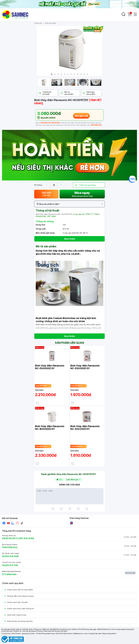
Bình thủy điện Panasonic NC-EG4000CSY (50, 367)
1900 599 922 (96, 125)
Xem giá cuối (81, 116)
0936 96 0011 (10, 538)
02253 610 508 (10, 556)
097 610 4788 (26, 538)
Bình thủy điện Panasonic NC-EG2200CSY (85, 428)
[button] (52, 74)
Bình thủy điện (51, 23)
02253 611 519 (10, 565)
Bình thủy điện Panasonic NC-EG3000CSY (85, 367)
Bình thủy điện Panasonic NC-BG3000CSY (50, 428)
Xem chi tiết (130, 573)
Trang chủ (38, 23)
